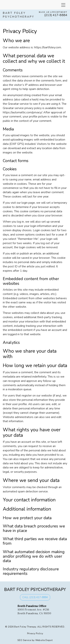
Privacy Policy (35, 634)
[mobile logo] (3, 5)
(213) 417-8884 (56, 15)
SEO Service (24, 640)
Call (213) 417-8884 (35, 597)
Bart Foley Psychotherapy (19, 15)
